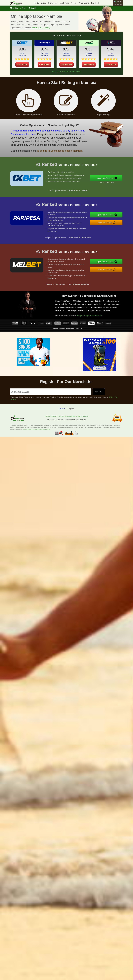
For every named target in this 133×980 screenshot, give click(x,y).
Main (24, 8)
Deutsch (62, 409)
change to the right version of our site (94, 314)
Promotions (53, 3)
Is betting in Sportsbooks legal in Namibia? (54, 149)
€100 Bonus (44, 69)
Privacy (61, 416)
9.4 (115, 50)
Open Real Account (110, 178)
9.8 (21, 49)
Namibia (15, 8)
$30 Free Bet (66, 69)
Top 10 (36, 3)
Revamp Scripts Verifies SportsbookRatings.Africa (36, 429)
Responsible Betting (71, 416)
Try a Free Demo (110, 222)
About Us (48, 416)
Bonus (44, 3)
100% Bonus (89, 69)
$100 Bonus (22, 64)
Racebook (95, 3)
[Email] (51, 392)
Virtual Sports (84, 3)
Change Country (118, 4)
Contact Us (55, 416)
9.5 (66, 54)
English (33, 8)
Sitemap (85, 416)
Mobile (74, 3)
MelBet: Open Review (56, 289)
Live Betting (64, 3)
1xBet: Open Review (57, 195)
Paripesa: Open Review (55, 242)
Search (80, 416)
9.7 (43, 54)
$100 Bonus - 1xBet (111, 182)
